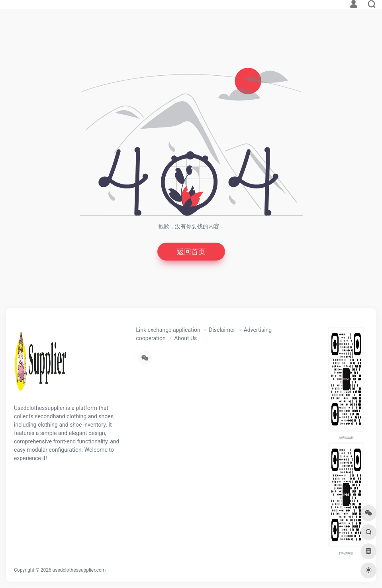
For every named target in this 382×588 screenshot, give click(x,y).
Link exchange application (168, 330)
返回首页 (191, 252)
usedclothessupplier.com (79, 570)
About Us (185, 338)
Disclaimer (222, 330)
